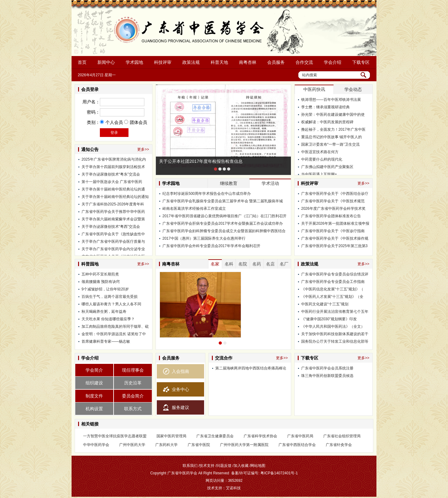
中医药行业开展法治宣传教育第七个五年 (335, 312)
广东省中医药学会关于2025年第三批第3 (334, 246)
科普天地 (219, 62)
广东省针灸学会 (339, 445)
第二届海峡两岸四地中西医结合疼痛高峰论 (251, 368)
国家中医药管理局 (171, 436)
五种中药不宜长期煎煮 (100, 274)
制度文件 (94, 396)
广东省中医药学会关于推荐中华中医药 (113, 214)
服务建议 (180, 407)
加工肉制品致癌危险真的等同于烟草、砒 (115, 327)
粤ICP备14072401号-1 (279, 473)
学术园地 (134, 62)
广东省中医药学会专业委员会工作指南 (333, 282)
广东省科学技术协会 (260, 436)
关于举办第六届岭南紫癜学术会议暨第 (113, 221)
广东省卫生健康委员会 (215, 436)
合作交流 (304, 62)
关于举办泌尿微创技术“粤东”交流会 (111, 176)
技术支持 (207, 466)
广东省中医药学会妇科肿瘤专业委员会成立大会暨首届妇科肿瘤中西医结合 (224, 231)
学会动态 (353, 89)
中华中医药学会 (96, 445)
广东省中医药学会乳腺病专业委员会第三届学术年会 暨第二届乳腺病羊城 (223, 201)
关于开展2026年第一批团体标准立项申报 (335, 223)
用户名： (91, 102)
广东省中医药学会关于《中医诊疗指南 (333, 231)
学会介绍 (333, 62)
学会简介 (94, 370)
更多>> (143, 149)
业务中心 (180, 389)
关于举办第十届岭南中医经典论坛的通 (113, 191)
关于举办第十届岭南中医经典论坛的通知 (115, 199)
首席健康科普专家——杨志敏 (106, 341)
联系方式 (133, 409)
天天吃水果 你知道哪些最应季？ (108, 319)
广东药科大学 (166, 445)
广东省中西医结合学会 (297, 445)
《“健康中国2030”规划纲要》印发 (329, 319)
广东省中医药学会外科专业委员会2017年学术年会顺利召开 (211, 246)
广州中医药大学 (132, 445)
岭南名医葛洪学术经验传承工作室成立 (194, 209)
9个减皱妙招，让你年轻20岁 (105, 289)
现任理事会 (133, 370)
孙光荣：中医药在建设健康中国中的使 (333, 115)
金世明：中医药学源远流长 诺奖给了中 (114, 334)
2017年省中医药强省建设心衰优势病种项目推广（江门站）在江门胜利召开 (224, 216)
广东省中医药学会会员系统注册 (327, 368)
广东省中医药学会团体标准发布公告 (331, 216)
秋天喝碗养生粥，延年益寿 (104, 312)
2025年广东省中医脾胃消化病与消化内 (114, 161)
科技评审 (163, 62)
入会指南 (180, 371)
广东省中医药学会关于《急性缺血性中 (113, 236)
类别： (93, 122)
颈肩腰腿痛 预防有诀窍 (101, 282)
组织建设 (94, 383)
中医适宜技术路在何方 (320, 152)
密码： (93, 112)
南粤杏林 (248, 62)
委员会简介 (133, 396)
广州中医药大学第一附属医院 (244, 445)
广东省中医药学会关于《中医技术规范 (333, 201)
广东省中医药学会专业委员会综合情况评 (335, 274)
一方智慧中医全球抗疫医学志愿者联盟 (115, 436)
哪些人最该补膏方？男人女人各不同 (111, 304)
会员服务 (276, 62)
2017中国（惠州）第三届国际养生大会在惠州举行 (204, 238)
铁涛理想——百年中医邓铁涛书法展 (331, 100)
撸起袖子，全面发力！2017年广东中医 (333, 129)
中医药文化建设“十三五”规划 (325, 304)
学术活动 (270, 183)
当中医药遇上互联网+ (319, 174)
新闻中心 (106, 62)
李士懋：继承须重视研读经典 (325, 107)
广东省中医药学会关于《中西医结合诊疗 (335, 194)
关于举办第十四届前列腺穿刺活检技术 (113, 169)
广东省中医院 (199, 445)
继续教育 (229, 183)
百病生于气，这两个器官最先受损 (110, 297)
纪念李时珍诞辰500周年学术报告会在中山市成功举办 (207, 194)
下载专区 (361, 62)
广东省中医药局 (300, 436)
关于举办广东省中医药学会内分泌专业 (113, 251)
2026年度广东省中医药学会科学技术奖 (333, 209)
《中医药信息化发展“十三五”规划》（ (332, 289)
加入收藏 (241, 466)
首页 (82, 62)
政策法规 (191, 62)
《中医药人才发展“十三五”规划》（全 (332, 297)
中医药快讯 (314, 89)
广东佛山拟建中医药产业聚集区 (327, 167)
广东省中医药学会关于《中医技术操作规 (335, 238)
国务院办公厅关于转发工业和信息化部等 (335, 341)
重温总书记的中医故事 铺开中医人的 (331, 137)
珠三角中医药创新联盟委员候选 (327, 376)
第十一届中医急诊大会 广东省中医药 (112, 184)
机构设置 (94, 409)
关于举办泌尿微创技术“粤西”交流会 (111, 228)
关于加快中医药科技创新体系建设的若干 (335, 334)
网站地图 (258, 466)
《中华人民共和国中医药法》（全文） (333, 327)
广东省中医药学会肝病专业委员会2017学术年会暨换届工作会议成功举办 (223, 223)
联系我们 (190, 466)
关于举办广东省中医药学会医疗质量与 (113, 243)
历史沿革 (133, 383)
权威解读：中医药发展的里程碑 (327, 122)
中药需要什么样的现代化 (322, 159)
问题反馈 (224, 466)
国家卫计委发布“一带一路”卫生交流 (330, 144)
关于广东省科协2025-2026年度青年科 (113, 206)
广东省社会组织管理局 (342, 436)
